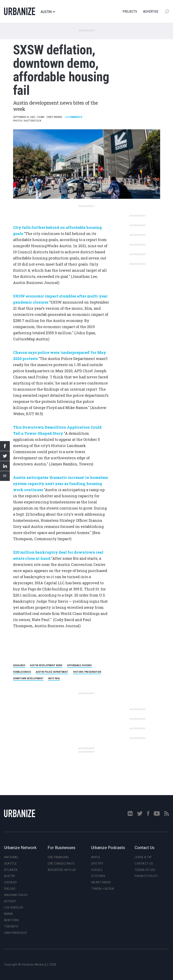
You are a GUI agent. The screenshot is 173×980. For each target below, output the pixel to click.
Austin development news (46, 665)
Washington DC (16, 895)
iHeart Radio (101, 882)
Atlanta (11, 870)
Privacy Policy (146, 876)
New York (11, 920)
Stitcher (98, 876)
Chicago (11, 882)
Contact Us (144, 864)
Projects (130, 12)
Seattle (11, 864)
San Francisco (16, 933)
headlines (19, 665)
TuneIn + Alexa (103, 889)
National (11, 857)
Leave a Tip (143, 857)
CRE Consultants (61, 864)
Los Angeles (14, 907)
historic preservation (87, 672)
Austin (48, 12)
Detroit (10, 901)
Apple (96, 857)
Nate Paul (54, 678)
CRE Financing (58, 857)
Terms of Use (145, 870)
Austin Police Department (52, 672)
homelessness (22, 672)
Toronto (11, 926)
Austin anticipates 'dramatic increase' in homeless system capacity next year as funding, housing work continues (60, 484)
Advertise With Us (62, 870)
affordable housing (79, 665)
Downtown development (28, 678)
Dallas (10, 889)
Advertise (151, 12)
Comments (73, 117)
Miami (8, 914)
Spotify (97, 864)
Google (97, 870)
